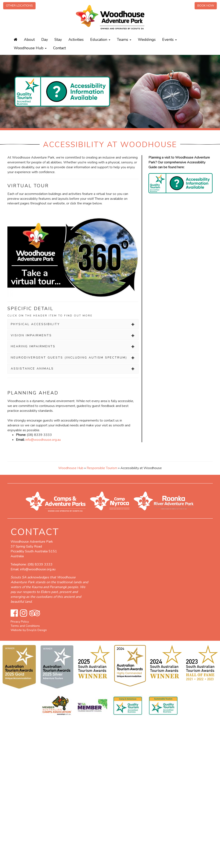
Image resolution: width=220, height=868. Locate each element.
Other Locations (19, 6)
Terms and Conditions (25, 626)
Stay (58, 40)
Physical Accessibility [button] (73, 324)
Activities (76, 40)
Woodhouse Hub (71, 468)
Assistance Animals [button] (73, 369)
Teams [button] (124, 40)
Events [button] (169, 40)
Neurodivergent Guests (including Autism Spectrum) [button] (73, 358)
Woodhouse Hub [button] (30, 48)
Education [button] (100, 40)
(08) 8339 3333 (40, 564)
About (29, 40)
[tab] (73, 324)
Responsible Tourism (102, 468)
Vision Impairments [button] (73, 335)
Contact (59, 48)
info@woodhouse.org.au (43, 440)
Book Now (206, 6)
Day (45, 40)
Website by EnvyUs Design (29, 630)
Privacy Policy (20, 622)
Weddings (147, 40)
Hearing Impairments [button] (73, 346)
